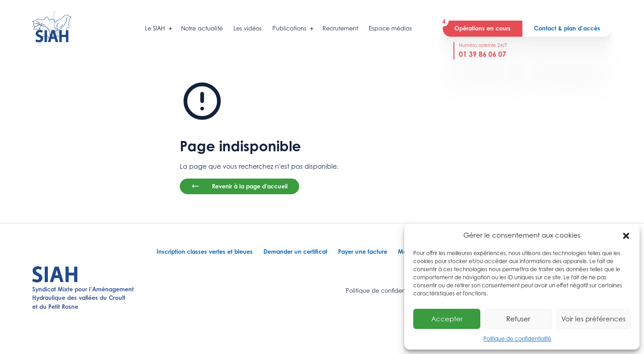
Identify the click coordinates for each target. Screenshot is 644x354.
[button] (626, 235)
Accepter (447, 319)
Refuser (518, 319)
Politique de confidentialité (517, 339)
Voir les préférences (593, 319)
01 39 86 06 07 (483, 54)
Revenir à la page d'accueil (239, 186)
